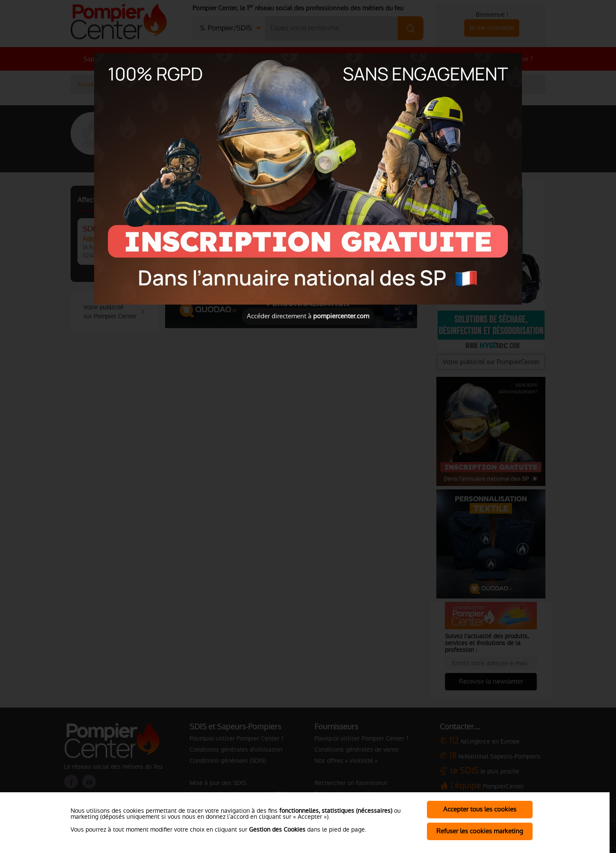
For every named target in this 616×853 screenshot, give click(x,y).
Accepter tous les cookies (480, 809)
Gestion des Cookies (277, 829)
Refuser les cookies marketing (480, 831)
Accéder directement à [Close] (308, 316)
